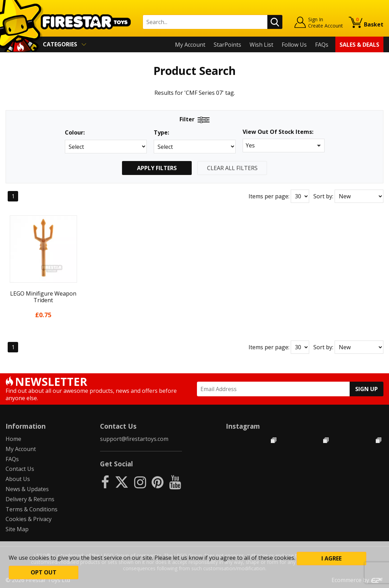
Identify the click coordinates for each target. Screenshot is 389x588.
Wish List (261, 45)
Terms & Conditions (32, 509)
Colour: (75, 133)
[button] (284, 146)
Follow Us (294, 45)
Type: (161, 133)
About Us (18, 479)
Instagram (243, 426)
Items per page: (269, 196)
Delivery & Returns (30, 499)
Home (13, 439)
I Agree (331, 558)
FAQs (322, 45)
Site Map (17, 529)
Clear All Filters (232, 168)
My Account (190, 45)
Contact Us (20, 469)
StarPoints (227, 45)
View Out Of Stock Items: (278, 132)
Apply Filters (157, 168)
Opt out (44, 572)
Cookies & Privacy (29, 519)
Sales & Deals (359, 45)
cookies (39, 558)
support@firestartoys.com (134, 439)
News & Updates (27, 489)
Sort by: (323, 196)
